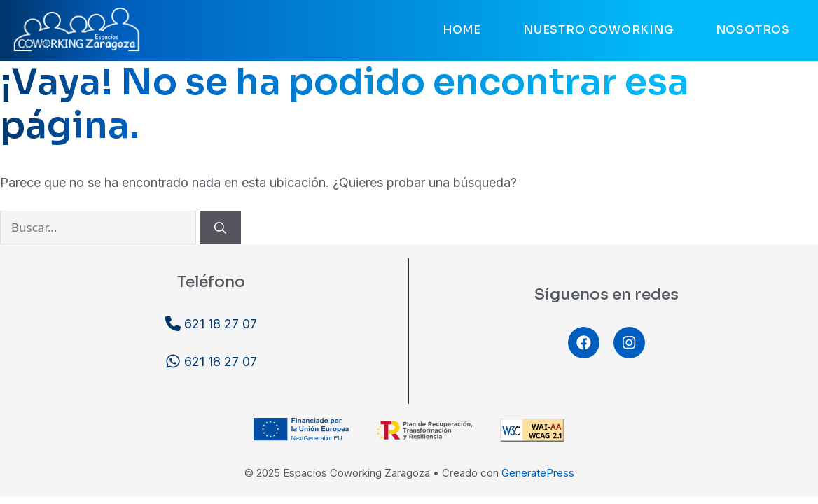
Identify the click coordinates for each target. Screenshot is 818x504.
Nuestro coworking (598, 30)
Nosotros (753, 30)
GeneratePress (538, 473)
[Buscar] (220, 227)
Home (462, 30)
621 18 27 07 (211, 323)
